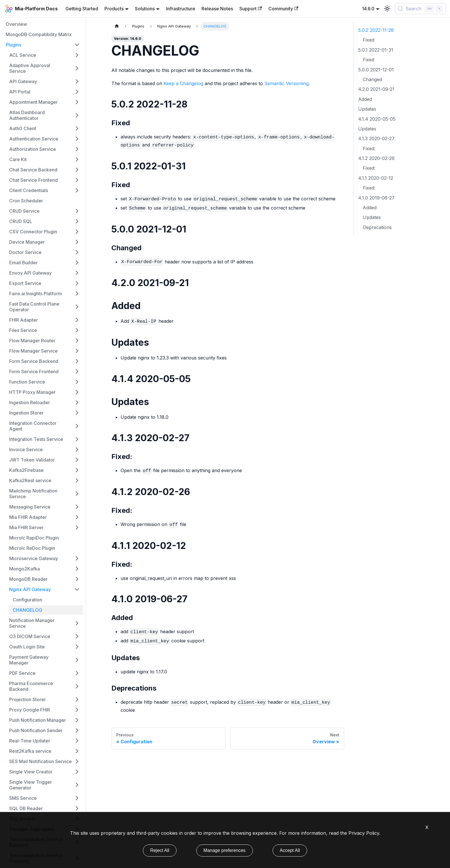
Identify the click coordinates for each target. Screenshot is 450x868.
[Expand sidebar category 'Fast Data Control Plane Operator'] (77, 307)
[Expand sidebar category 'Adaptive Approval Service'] (77, 68)
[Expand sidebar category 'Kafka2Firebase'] (77, 470)
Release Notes (217, 9)
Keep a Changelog (183, 83)
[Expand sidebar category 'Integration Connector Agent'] (77, 426)
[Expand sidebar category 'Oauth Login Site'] (77, 647)
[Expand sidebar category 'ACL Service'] (77, 55)
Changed (372, 79)
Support (251, 9)
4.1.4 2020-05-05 (377, 119)
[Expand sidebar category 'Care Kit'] (77, 159)
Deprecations (377, 227)
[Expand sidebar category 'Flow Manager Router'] (77, 341)
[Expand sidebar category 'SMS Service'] (77, 798)
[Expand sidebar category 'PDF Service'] (77, 673)
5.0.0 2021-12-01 (376, 70)
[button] (44, 115)
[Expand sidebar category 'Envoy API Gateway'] (77, 273)
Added (365, 99)
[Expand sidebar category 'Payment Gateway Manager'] (77, 660)
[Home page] (117, 26)
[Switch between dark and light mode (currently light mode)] (387, 9)
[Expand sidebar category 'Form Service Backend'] (77, 361)
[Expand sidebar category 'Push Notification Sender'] (77, 730)
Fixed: (369, 148)
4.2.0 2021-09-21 (376, 89)
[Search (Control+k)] (420, 9)
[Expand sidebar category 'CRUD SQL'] (77, 221)
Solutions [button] (145, 9)
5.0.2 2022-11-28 (376, 30)
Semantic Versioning (286, 83)
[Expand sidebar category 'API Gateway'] (77, 81)
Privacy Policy (364, 833)
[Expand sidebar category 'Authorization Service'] (77, 149)
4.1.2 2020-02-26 (376, 158)
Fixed (368, 40)
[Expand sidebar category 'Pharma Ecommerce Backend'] (77, 686)
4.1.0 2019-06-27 (376, 198)
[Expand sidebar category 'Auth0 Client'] (77, 128)
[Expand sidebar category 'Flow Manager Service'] (77, 351)
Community (283, 9)
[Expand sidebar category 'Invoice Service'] (77, 449)
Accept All (290, 850)
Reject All (160, 850)
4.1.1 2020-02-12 (376, 178)
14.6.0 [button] (368, 9)
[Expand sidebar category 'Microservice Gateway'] (77, 558)
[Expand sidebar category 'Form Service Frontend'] (77, 372)
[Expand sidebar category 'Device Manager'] (77, 242)
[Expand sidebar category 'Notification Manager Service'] (77, 623)
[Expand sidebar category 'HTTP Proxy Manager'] (77, 392)
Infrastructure (181, 9)
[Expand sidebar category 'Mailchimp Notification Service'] (77, 494)
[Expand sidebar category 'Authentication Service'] (77, 139)
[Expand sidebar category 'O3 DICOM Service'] (77, 636)
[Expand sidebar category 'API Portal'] (77, 92)
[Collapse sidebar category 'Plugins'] (77, 45)
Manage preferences (225, 850)
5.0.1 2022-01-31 (376, 50)
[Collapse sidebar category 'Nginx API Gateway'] (77, 589)
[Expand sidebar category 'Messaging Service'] (77, 507)
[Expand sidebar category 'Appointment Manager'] (77, 102)
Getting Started (82, 9)
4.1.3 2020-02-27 (376, 138)
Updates (367, 109)
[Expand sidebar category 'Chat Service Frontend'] (77, 180)
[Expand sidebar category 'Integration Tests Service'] (77, 439)
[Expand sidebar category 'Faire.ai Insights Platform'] (77, 294)
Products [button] (114, 9)
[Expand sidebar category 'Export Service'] (77, 283)
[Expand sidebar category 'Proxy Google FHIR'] (77, 710)
